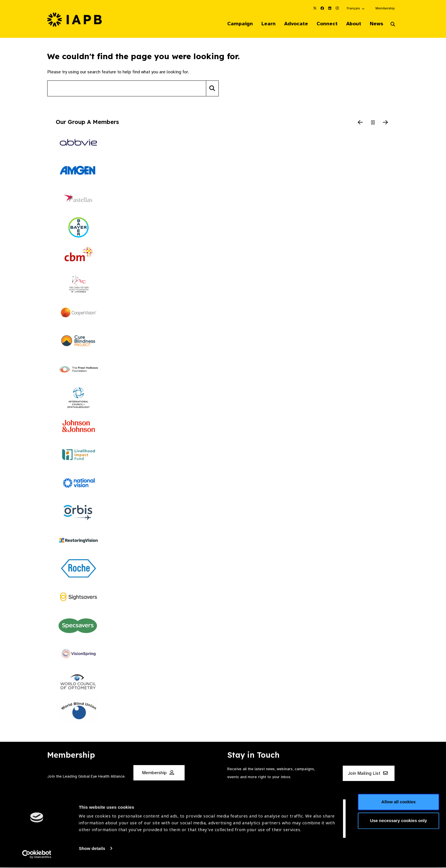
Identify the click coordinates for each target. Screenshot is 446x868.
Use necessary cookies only (398, 823)
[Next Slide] (385, 123)
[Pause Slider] (373, 123)
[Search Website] (393, 25)
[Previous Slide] (360, 123)
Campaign (233, 24)
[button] (356, 8)
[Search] (212, 89)
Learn (263, 24)
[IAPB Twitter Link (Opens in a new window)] (315, 8)
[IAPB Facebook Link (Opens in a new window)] (322, 8)
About (351, 24)
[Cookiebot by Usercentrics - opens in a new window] (37, 857)
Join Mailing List (368, 774)
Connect (324, 24)
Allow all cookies (399, 805)
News (375, 24)
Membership (385, 8)
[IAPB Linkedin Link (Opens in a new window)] (330, 8)
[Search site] (127, 89)
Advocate (292, 24)
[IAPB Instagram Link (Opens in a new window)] (337, 8)
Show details (92, 851)
